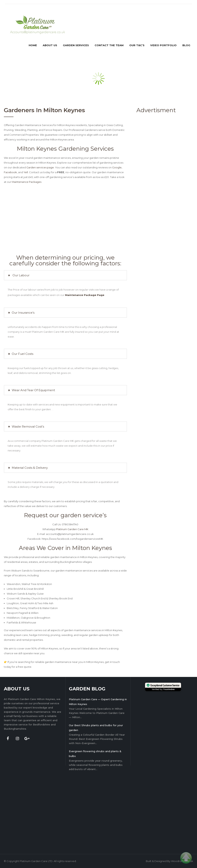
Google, (117, 167)
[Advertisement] (152, 175)
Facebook (10, 172)
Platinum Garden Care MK (72, 529)
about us (50, 45)
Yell (26, 172)
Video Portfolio (163, 45)
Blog (186, 45)
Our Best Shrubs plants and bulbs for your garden (96, 728)
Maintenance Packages (27, 182)
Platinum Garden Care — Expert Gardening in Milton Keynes (98, 702)
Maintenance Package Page (85, 295)
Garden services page (40, 167)
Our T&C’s (137, 45)
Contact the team (109, 45)
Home (33, 45)
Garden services (76, 45)
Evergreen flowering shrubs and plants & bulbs (95, 754)
